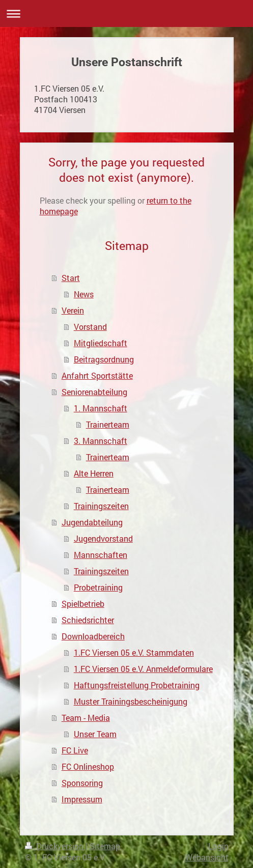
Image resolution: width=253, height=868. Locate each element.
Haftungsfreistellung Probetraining (137, 685)
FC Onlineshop (88, 766)
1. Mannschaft (101, 408)
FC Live (75, 750)
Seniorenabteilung (94, 392)
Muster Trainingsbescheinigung (131, 701)
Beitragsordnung (104, 359)
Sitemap (105, 846)
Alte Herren (94, 473)
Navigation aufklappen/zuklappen (126, 13)
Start (71, 278)
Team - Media (86, 718)
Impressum (82, 799)
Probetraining (98, 587)
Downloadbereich (93, 636)
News (84, 294)
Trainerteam (108, 424)
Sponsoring (82, 783)
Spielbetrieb (83, 604)
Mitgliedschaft (101, 343)
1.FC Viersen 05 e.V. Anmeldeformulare (143, 669)
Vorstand (90, 327)
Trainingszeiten (101, 506)
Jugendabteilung (92, 522)
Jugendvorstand (103, 538)
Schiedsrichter (88, 620)
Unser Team (95, 734)
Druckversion (55, 846)
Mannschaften (101, 555)
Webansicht (207, 857)
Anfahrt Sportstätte (97, 375)
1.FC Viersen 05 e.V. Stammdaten (134, 652)
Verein (73, 310)
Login (218, 846)
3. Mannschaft (101, 441)
